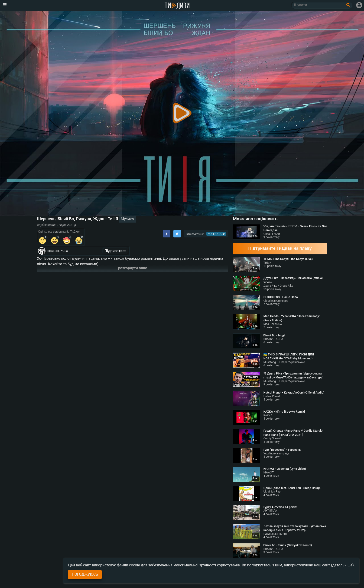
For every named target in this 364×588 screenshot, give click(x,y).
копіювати (216, 234)
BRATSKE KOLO (58, 251)
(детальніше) (342, 565)
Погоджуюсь (85, 574)
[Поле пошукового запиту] (349, 5)
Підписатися (115, 251)
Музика (127, 219)
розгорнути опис (133, 268)
